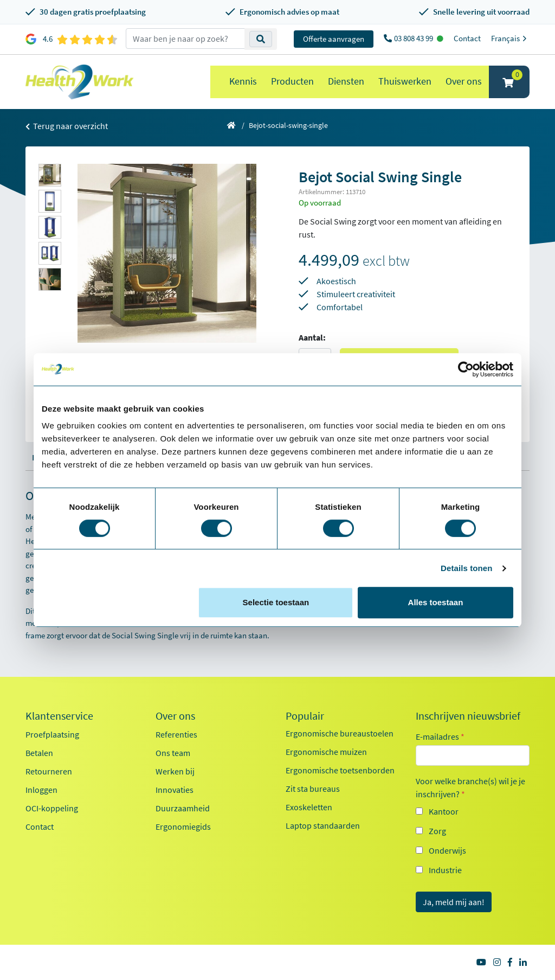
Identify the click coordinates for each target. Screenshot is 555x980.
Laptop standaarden (323, 825)
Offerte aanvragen (334, 39)
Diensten (346, 81)
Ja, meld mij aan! (454, 902)
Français (510, 38)
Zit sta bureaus (313, 789)
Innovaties (175, 790)
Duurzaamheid (183, 808)
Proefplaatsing (52, 734)
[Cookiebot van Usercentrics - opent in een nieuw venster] (466, 369)
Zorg (437, 831)
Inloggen (41, 790)
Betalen (39, 753)
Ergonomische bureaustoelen (340, 733)
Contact (467, 38)
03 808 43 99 (414, 38)
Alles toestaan (436, 602)
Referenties (176, 734)
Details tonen (466, 568)
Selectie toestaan (276, 602)
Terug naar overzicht (67, 126)
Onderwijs (447, 850)
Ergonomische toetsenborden (340, 770)
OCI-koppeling (52, 808)
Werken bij (175, 771)
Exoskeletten (309, 807)
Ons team (173, 753)
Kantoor (444, 811)
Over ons (464, 81)
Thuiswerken (405, 81)
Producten (292, 81)
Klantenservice (59, 716)
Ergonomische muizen (326, 752)
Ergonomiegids (183, 827)
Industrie (445, 870)
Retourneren (49, 771)
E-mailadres (440, 736)
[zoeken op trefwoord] (185, 39)
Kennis (243, 81)
